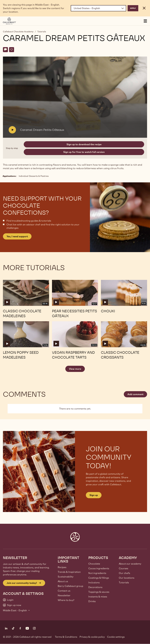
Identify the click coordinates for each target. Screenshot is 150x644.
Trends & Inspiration (69, 572)
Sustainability (66, 577)
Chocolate (94, 564)
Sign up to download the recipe (84, 144)
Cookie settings (116, 637)
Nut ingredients (97, 573)
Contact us (64, 591)
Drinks (92, 601)
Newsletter (64, 595)
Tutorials (42, 32)
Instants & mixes (98, 597)
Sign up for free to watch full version (84, 152)
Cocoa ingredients (99, 568)
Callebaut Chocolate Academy (18, 32)
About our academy (130, 564)
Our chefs (124, 573)
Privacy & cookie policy (92, 637)
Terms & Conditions (66, 637)
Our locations (127, 578)
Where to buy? (66, 600)
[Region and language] (98, 8)
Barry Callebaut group (70, 586)
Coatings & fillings (99, 578)
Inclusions (94, 582)
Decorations (95, 587)
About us (63, 581)
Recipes (62, 567)
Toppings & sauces (99, 592)
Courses (123, 568)
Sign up (94, 495)
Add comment (135, 394)
